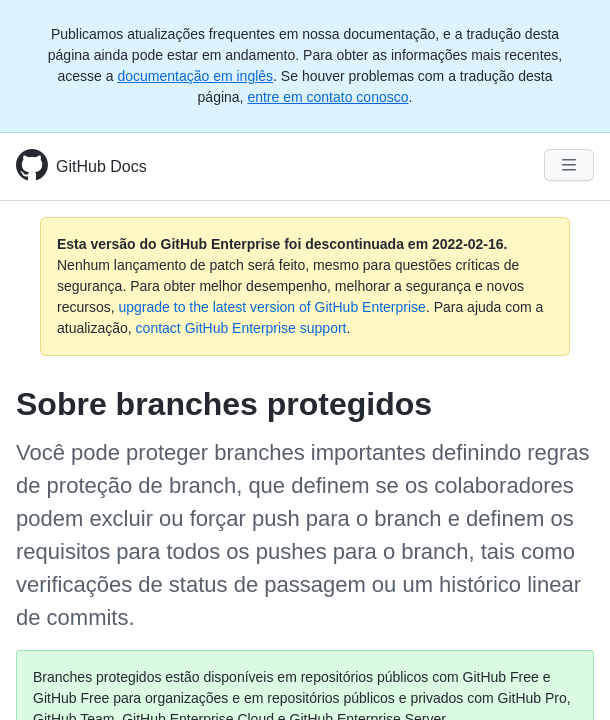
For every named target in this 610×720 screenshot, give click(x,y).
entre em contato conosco (327, 97)
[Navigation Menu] (569, 165)
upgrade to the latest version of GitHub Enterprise (271, 307)
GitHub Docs (101, 166)
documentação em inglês (195, 76)
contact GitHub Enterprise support (241, 328)
